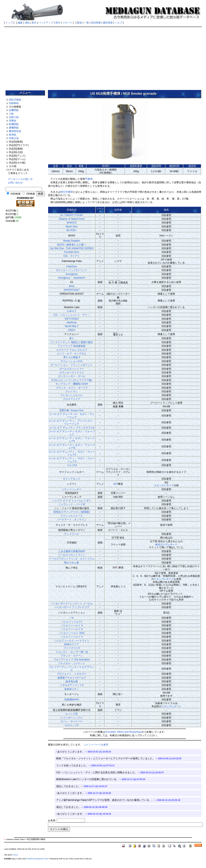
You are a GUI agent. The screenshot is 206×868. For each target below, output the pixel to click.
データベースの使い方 (20, 179)
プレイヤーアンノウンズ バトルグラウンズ (72, 668)
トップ (9, 23)
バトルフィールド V (72, 637)
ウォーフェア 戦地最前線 (72, 346)
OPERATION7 (72, 290)
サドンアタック (72, 479)
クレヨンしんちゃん (72, 395)
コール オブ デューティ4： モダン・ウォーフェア (72, 416)
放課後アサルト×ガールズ (72, 678)
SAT (115, 484)
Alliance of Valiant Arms (72, 219)
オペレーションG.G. (72, 361)
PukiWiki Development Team (37, 859)
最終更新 (108, 23)
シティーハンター (72, 489)
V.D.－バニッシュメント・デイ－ (72, 315)
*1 (118, 568)
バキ (72, 618)
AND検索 (16, 194)
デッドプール (72, 534)
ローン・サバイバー (72, 721)
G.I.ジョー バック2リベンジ (72, 270)
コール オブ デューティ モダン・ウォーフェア (72, 433)
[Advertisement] (103, 57)
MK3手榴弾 (67, 192)
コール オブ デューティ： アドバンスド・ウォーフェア (72, 422)
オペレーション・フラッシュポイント (72, 365)
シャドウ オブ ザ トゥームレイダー (72, 501)
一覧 (86, 23)
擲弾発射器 (15, 131)
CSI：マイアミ (72, 256)
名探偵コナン (72, 689)
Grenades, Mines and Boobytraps (123, 732)
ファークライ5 (72, 648)
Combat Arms (72, 252)
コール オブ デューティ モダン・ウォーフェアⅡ (72, 440)
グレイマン (72, 391)
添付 (58, 23)
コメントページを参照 (96, 745)
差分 (34, 23)
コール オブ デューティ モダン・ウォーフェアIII (72, 446)
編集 (20, 23)
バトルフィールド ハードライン (72, 641)
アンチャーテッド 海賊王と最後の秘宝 (72, 342)
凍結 (27, 23)
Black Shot (72, 227)
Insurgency (72, 274)
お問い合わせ (15, 183)
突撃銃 (13, 121)
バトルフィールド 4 (72, 625)
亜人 (72, 338)
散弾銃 (13, 135)
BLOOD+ (72, 230)
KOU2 (16, 855)
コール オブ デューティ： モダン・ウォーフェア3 (72, 460)
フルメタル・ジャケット (72, 663)
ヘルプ (119, 23)
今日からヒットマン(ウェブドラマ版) (72, 380)
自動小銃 (14, 117)
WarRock (72, 322)
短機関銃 (14, 110)
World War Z (72, 326)
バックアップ (46, 23)
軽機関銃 (14, 124)
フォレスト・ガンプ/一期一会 (72, 652)
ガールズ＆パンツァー (72, 369)
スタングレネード (164, 485)
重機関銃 (14, 128)
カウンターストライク (72, 373)
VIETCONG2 (72, 319)
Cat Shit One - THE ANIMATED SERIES (72, 248)
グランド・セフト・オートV (72, 388)
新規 (79, 23)
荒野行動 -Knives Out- (72, 410)
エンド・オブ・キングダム (72, 354)
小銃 (11, 114)
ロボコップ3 (72, 725)
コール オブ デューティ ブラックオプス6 (72, 428)
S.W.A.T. (72, 311)
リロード (67, 23)
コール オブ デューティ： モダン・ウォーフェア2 (72, 453)
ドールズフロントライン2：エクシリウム (72, 559)
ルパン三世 (72, 714)
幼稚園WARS (72, 700)
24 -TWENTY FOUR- (72, 215)
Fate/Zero (72, 266)
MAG (72, 286)
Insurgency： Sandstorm (72, 278)
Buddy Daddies (72, 241)
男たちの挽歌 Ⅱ (72, 357)
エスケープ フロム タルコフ (72, 350)
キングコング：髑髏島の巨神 (72, 384)
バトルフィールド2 (72, 622)
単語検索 (96, 23)
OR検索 (31, 194)
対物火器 (14, 138)
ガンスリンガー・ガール (72, 376)
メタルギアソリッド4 (72, 685)
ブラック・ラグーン (72, 656)
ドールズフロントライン (72, 555)
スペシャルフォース (72, 516)
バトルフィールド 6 (72, 629)
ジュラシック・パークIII (72, 504)
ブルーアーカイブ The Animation (72, 660)
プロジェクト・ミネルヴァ (72, 674)
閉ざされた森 (72, 563)
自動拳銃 (14, 103)
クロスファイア (72, 399)
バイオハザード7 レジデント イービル (72, 604)
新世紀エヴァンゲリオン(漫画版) (72, 512)
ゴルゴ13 (72, 465)
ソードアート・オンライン (72, 520)
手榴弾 (89, 179)
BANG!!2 (72, 223)
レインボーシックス (72, 718)
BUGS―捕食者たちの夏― (72, 245)
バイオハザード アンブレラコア (72, 607)
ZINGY (72, 330)
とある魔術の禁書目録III (72, 551)
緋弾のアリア (72, 644)
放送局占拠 (72, 681)
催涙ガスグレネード (166, 544)
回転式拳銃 (15, 100)
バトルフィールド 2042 (72, 633)
